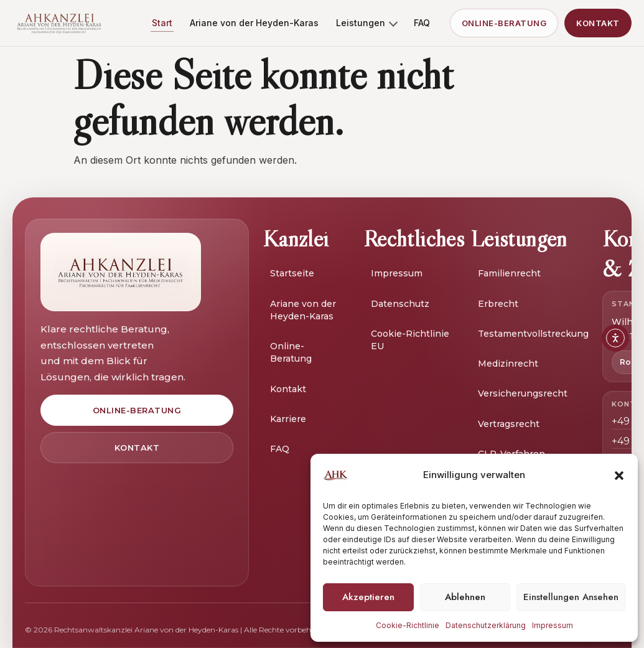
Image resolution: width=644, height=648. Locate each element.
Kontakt (288, 389)
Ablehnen (465, 597)
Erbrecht (498, 304)
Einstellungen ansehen (571, 597)
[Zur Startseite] (121, 272)
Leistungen (367, 23)
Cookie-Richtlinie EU (410, 340)
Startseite (292, 273)
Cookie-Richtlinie (408, 625)
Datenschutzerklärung (486, 625)
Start (162, 23)
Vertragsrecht (509, 424)
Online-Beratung (291, 352)
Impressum (553, 625)
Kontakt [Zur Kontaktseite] (137, 448)
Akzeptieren (368, 597)
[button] (619, 476)
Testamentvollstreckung (533, 334)
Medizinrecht (508, 364)
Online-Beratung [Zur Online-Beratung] (504, 23)
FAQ (422, 23)
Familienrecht (509, 273)
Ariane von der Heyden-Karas (254, 23)
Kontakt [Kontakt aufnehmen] (598, 23)
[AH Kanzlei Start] (59, 23)
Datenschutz (400, 304)
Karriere (288, 419)
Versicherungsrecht (523, 393)
